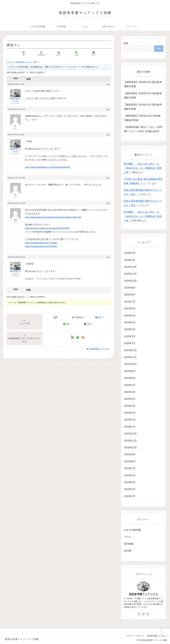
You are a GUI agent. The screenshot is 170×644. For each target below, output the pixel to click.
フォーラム (10, 62)
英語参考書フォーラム (24, 62)
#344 (108, 178)
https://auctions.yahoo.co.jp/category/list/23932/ (47, 228)
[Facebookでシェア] (41, 53)
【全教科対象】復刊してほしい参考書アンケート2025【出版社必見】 (143, 129)
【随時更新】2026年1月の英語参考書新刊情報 (143, 107)
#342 (108, 203)
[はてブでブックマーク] (59, 53)
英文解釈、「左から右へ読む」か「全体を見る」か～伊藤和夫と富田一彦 (143, 168)
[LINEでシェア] (76, 53)
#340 (108, 109)
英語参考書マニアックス (143, 594)
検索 (126, 43)
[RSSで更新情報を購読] (83, 337)
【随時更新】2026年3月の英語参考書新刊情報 (143, 84)
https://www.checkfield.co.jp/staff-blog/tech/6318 (48, 167)
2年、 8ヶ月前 (80, 67)
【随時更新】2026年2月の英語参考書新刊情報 (143, 96)
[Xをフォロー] (72, 337)
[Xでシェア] (24, 53)
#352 (108, 257)
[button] (94, 53)
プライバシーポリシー (135, 636)
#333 (108, 84)
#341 (108, 135)
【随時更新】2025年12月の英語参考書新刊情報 (142, 118)
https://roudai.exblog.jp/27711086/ (41, 243)
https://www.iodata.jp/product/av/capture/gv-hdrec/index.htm (53, 217)
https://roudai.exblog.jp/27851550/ (41, 246)
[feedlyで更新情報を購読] (78, 337)
